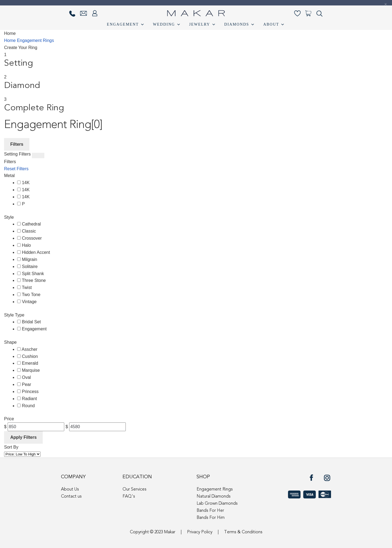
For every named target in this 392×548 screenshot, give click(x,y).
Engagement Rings (35, 40)
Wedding (167, 24)
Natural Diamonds (214, 497)
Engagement (126, 24)
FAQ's (129, 497)
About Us (70, 489)
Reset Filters (16, 169)
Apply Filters (24, 437)
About (274, 24)
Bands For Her (210, 511)
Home (10, 40)
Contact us (71, 497)
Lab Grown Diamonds (217, 504)
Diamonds (240, 24)
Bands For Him (211, 518)
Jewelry (203, 24)
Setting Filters (17, 154)
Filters (17, 144)
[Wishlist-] (297, 13)
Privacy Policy (200, 532)
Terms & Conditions (243, 532)
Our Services (134, 489)
